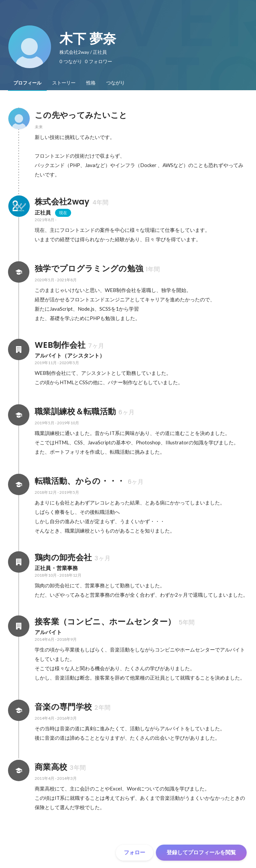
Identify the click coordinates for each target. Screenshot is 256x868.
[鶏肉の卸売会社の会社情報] (19, 562)
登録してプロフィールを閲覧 (201, 852)
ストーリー (64, 83)
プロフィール (27, 83)
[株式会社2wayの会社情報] (19, 206)
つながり (115, 83)
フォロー (135, 852)
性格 (91, 83)
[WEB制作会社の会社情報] (19, 349)
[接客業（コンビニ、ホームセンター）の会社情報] (19, 626)
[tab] (27, 83)
